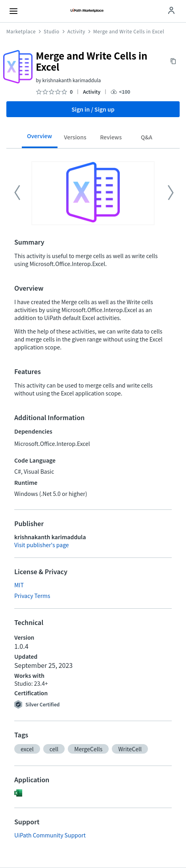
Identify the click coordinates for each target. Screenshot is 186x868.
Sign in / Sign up (93, 109)
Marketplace (21, 31)
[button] (27, 749)
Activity (76, 31)
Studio (52, 31)
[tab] (40, 139)
